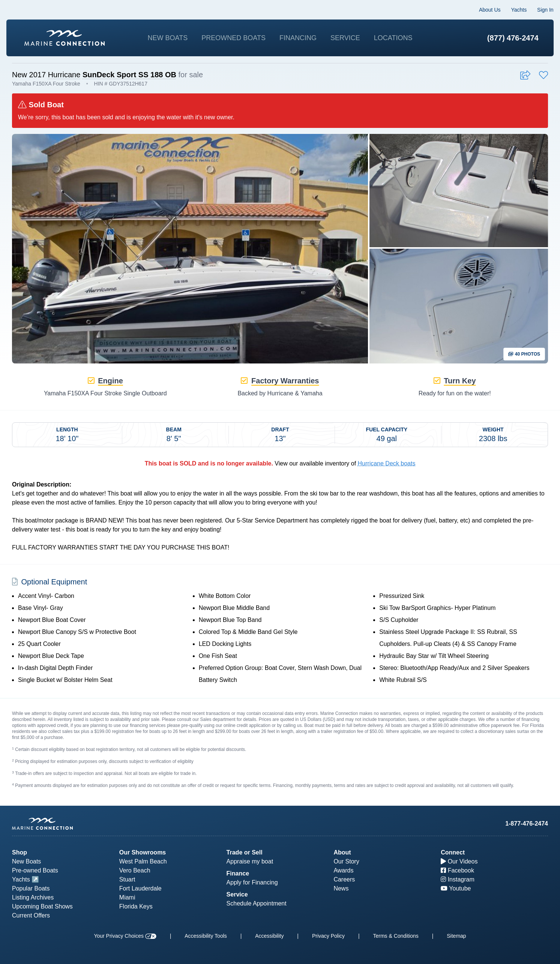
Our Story (346, 861)
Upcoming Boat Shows (42, 906)
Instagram (458, 879)
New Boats (168, 38)
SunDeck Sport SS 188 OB (129, 80)
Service (345, 38)
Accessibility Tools (206, 936)
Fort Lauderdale (140, 888)
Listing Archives (33, 897)
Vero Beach (135, 870)
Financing (298, 38)
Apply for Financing (252, 882)
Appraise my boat (250, 861)
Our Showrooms (143, 852)
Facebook (457, 870)
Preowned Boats (233, 38)
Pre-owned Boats (35, 870)
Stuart (127, 879)
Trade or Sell (245, 852)
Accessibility (269, 936)
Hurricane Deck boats (387, 469)
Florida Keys (136, 906)
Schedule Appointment (257, 903)
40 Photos (524, 359)
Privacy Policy (328, 936)
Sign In (540, 10)
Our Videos (459, 861)
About (342, 852)
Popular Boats (31, 888)
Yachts (513, 10)
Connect (453, 852)
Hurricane (64, 80)
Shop (20, 852)
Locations (393, 38)
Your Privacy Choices (125, 936)
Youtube (456, 888)
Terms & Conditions (396, 936)
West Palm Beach (143, 861)
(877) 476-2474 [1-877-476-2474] (507, 38)
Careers (344, 879)
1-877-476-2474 (527, 824)
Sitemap (456, 936)
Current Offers (31, 915)
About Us (484, 10)
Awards (343, 870)
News (341, 888)
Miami (127, 897)
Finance (238, 873)
